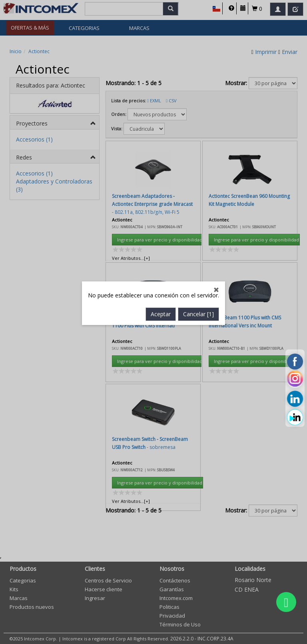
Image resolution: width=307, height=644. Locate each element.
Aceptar (161, 231)
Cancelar (198, 231)
